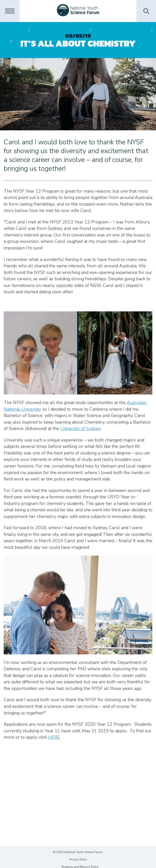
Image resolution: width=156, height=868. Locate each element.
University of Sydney (80, 428)
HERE (54, 737)
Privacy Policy (78, 859)
